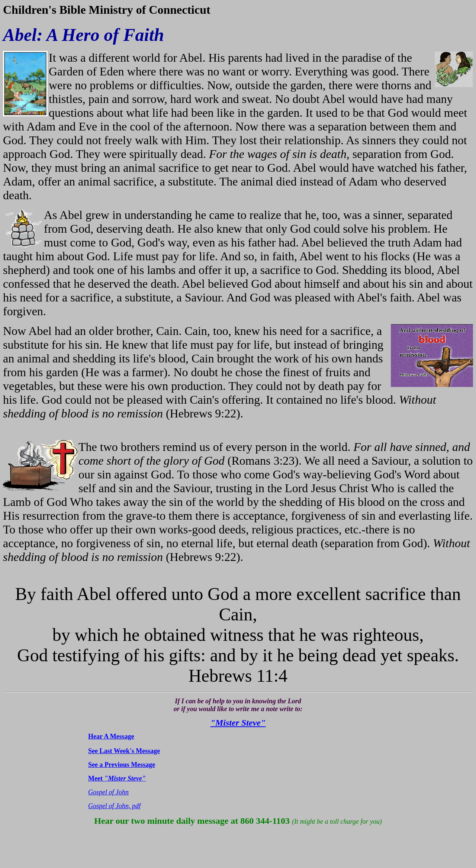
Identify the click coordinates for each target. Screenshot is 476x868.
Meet (117, 778)
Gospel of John (108, 792)
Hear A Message (111, 736)
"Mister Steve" (238, 723)
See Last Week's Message (124, 751)
